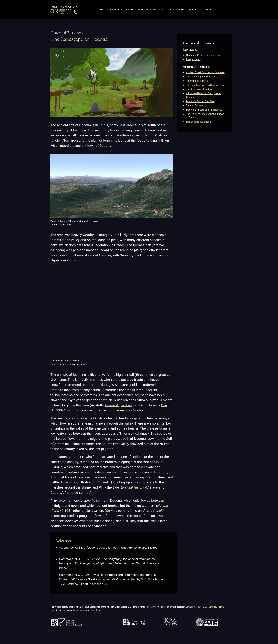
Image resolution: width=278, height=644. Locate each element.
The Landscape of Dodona (200, 77)
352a (119, 405)
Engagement (176, 10)
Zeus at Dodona (195, 105)
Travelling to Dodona (197, 81)
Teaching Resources (151, 10)
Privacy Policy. (217, 607)
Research (195, 10)
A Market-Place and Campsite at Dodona (204, 95)
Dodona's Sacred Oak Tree (200, 101)
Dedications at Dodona (198, 122)
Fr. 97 (69, 482)
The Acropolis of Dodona (200, 89)
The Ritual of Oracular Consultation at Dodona (205, 116)
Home (100, 10)
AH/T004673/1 (201, 607)
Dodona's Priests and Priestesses (204, 110)
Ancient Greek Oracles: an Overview (205, 72)
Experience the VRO (121, 10)
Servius (112, 511)
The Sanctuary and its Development (205, 85)
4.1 (136, 487)
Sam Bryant (96, 610)
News (210, 10)
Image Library (194, 59)
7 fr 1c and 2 (101, 482)
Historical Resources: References (204, 55)
